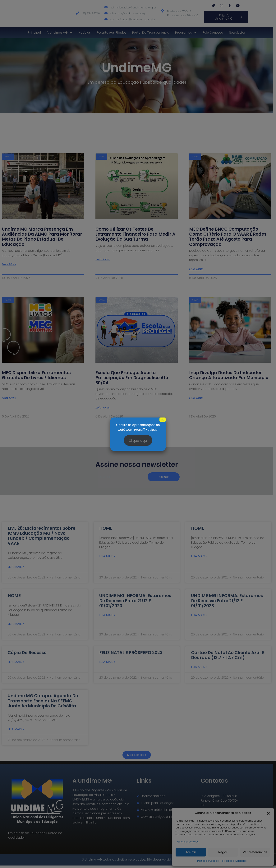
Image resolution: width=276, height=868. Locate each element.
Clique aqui (138, 440)
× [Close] (163, 420)
